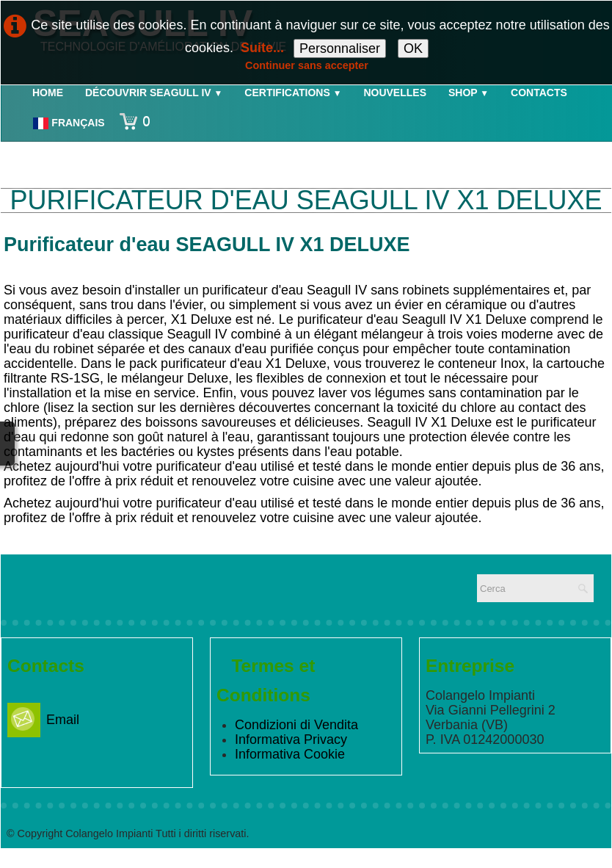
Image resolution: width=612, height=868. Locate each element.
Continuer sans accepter (307, 65)
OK (413, 48)
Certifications (293, 93)
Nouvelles (395, 93)
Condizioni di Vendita (296, 725)
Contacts (539, 93)
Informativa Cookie (290, 754)
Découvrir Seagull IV (154, 93)
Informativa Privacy (291, 739)
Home (48, 93)
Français (70, 123)
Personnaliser (340, 48)
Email (43, 720)
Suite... (262, 48)
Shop (469, 93)
